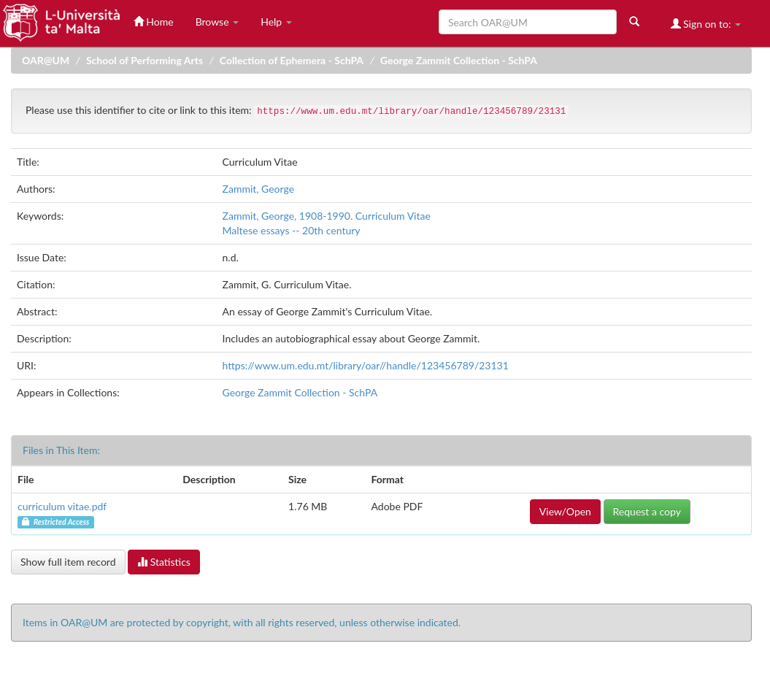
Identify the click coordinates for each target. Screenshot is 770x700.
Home (154, 22)
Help (276, 22)
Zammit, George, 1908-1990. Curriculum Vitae (327, 216)
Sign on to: (706, 24)
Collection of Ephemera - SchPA (292, 60)
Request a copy (647, 511)
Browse (217, 22)
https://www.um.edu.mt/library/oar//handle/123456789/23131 (366, 365)
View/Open (565, 511)
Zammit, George (258, 189)
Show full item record (68, 562)
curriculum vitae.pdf (62, 506)
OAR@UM (46, 60)
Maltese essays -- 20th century (292, 230)
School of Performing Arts (145, 60)
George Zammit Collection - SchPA (459, 60)
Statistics (164, 562)
